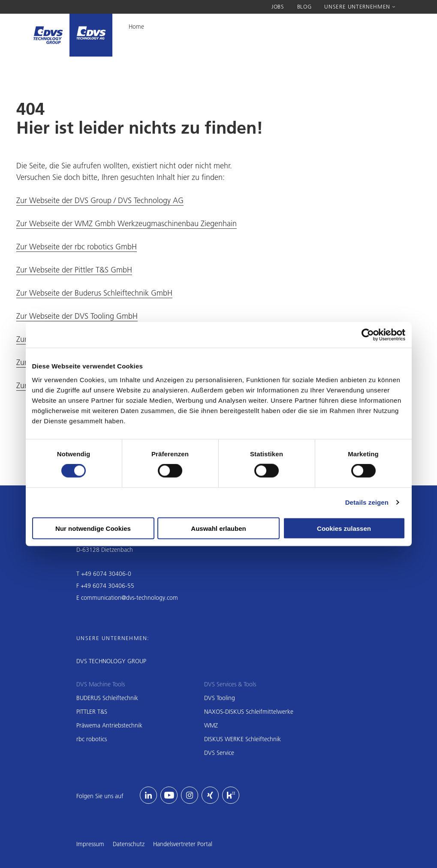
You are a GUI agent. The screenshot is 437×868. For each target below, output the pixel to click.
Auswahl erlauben (218, 528)
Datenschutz (129, 844)
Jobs (278, 6)
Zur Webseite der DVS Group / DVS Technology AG (100, 200)
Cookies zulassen (344, 528)
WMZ (211, 725)
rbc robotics (92, 739)
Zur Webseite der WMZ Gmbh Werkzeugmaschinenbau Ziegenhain (127, 223)
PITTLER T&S (92, 712)
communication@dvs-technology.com (130, 598)
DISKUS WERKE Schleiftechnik (243, 739)
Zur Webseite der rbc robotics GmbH (77, 247)
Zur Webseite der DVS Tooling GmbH (77, 316)
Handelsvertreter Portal (183, 844)
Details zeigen (367, 502)
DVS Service (219, 753)
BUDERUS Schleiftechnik (107, 698)
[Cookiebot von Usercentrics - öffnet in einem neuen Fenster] (368, 335)
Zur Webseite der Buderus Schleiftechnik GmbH (94, 293)
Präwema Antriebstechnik (109, 725)
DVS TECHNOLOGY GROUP (111, 661)
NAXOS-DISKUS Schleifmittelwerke (249, 712)
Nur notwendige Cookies (93, 528)
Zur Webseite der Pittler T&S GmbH (74, 270)
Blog (304, 6)
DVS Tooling (220, 698)
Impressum (90, 844)
